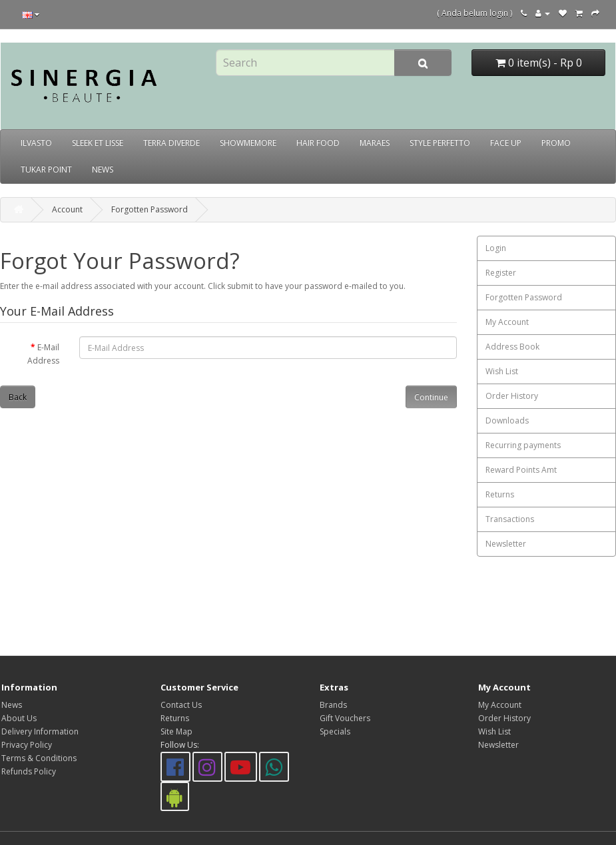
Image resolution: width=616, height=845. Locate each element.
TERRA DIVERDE (171, 143)
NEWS (103, 169)
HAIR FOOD (318, 143)
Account (67, 209)
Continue (431, 397)
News (12, 705)
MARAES (375, 143)
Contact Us (181, 705)
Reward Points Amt (521, 470)
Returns (500, 494)
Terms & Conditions (39, 758)
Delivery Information (40, 731)
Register (501, 273)
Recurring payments (523, 445)
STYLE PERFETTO (440, 143)
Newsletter (506, 544)
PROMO (556, 143)
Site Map (176, 731)
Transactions (510, 519)
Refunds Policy (29, 771)
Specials (335, 731)
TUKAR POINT (46, 169)
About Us (19, 718)
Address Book (512, 347)
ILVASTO (36, 143)
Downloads (507, 421)
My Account (507, 322)
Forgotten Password (150, 209)
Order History (512, 396)
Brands (333, 705)
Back (18, 397)
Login (496, 248)
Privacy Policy (27, 745)
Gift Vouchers (345, 718)
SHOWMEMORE (248, 143)
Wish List (502, 371)
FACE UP (506, 143)
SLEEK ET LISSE (98, 143)
